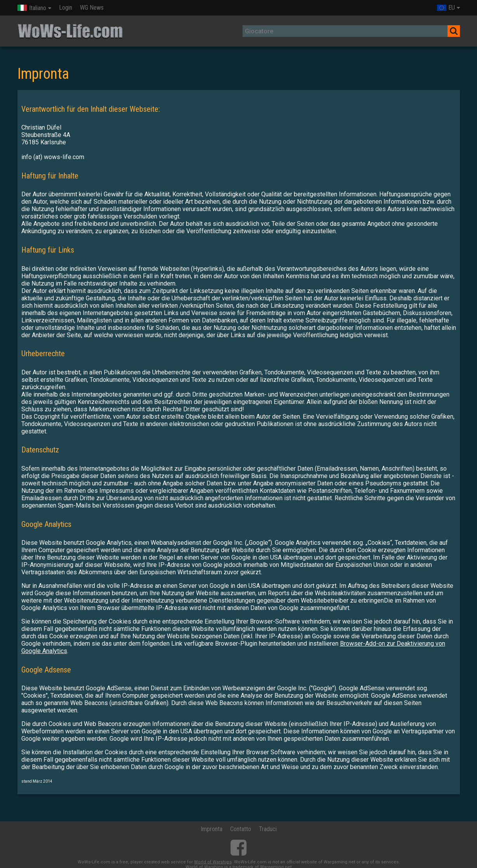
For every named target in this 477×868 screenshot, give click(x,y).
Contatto (241, 829)
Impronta (212, 829)
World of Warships (213, 862)
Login (66, 8)
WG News (92, 8)
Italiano (32, 8)
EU (446, 8)
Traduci (268, 829)
